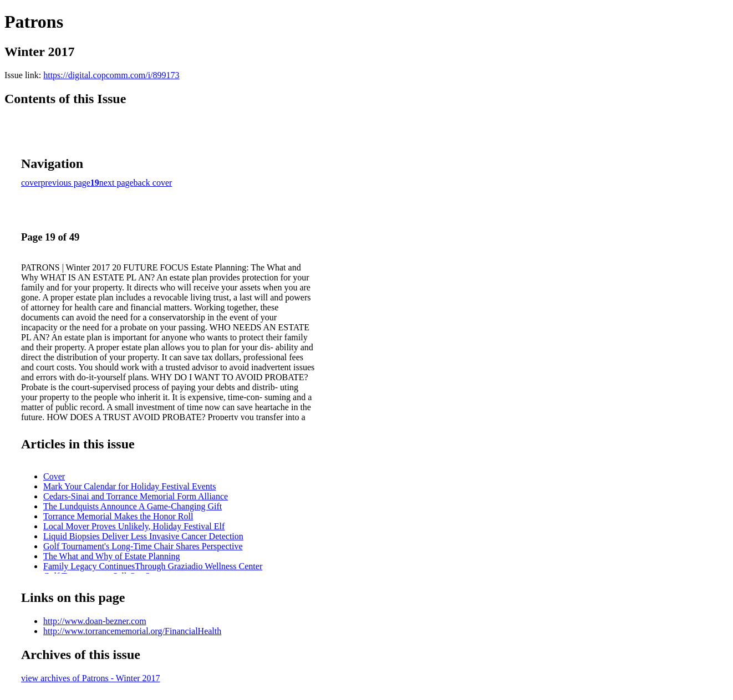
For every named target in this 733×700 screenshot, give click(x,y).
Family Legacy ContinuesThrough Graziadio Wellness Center (153, 566)
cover (31, 183)
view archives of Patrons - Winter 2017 (91, 678)
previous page (66, 183)
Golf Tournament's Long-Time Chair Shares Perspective (143, 546)
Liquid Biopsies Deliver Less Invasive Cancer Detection (143, 536)
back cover (153, 183)
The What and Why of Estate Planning (111, 556)
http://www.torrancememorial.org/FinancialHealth (132, 631)
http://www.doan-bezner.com (95, 621)
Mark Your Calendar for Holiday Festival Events (130, 486)
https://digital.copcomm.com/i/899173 (111, 75)
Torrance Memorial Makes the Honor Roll (118, 516)
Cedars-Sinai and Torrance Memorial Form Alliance (136, 496)
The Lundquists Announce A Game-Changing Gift (133, 506)
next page (116, 183)
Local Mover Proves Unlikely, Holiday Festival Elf (134, 526)
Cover (54, 476)
